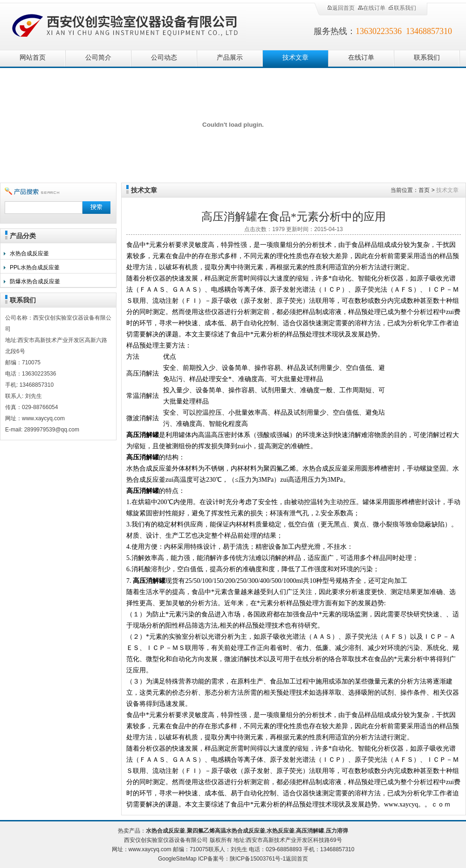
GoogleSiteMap (177, 859)
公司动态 (164, 58)
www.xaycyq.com (150, 849)
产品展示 (230, 58)
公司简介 (98, 58)
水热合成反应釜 (29, 253)
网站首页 (33, 58)
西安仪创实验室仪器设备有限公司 (126, 24)
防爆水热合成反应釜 (35, 281)
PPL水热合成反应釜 (35, 267)
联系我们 (402, 8)
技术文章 (295, 58)
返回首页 (341, 8)
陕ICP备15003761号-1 (258, 859)
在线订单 (371, 8)
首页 (424, 190)
